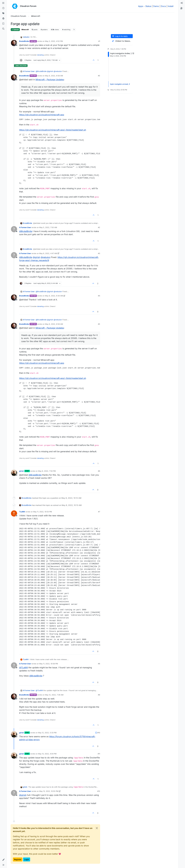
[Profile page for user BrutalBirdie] (14, 43)
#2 (99, 227)
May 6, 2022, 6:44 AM (54, 296)
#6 (99, 471)
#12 (99, 791)
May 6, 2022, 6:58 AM (54, 76)
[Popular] (3, 19)
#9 (99, 695)
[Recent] (3, 8)
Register (18, 859)
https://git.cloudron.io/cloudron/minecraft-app (42, 115)
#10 (99, 733)
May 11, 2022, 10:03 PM (43, 512)
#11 (99, 754)
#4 (99, 296)
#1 (99, 41)
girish (21, 471)
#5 (99, 76)
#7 (99, 512)
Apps (141, 6)
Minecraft (25, 30)
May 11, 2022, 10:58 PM (49, 664)
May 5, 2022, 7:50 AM (48, 227)
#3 (99, 253)
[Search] (3, 29)
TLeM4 (22, 512)
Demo (156, 6)
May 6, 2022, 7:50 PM (47, 471)
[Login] (182, 3)
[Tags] (3, 13)
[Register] (182, 8)
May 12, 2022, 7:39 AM (54, 695)
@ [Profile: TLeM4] (23, 668)
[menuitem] (182, 3)
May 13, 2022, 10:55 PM (49, 791)
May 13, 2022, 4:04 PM (47, 754)
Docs (163, 6)
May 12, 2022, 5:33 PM (47, 733)
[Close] (97, 828)
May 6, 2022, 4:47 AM (48, 253)
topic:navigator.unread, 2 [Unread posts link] (120, 84)
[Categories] (3, 3)
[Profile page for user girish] (14, 473)
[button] (3, 860)
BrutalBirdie (24, 41)
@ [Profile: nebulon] (58, 71)
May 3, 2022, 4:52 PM (54, 41)
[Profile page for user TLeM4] (14, 513)
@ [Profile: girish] (50, 71)
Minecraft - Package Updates (50, 80)
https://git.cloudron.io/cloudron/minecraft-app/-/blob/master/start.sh (53, 130)
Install (171, 6)
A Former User (29, 71)
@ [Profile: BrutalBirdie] (41, 71)
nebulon (26, 37)
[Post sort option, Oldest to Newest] (122, 41)
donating (40, 55)
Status (148, 6)
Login (27, 859)
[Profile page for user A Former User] (14, 229)
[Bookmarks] (3, 24)
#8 (99, 664)
